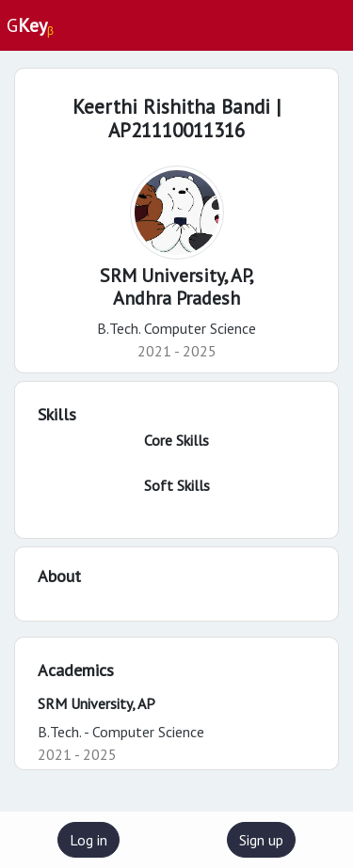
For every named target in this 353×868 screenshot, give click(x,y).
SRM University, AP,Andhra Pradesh (177, 287)
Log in (88, 840)
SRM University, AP (96, 703)
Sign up (261, 840)
